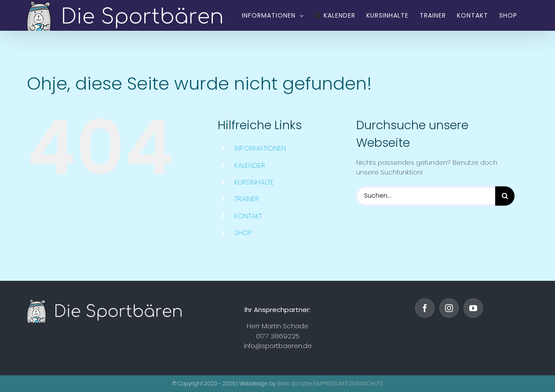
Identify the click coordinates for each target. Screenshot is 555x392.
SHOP (243, 233)
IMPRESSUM (330, 383)
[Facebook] (425, 308)
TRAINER (247, 199)
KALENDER (250, 165)
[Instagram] (449, 308)
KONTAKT (248, 216)
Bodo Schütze (294, 383)
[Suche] (505, 196)
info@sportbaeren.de (278, 346)
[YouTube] (473, 308)
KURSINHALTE (254, 182)
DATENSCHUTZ (366, 383)
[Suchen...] (426, 196)
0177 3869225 (278, 336)
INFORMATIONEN (260, 148)
